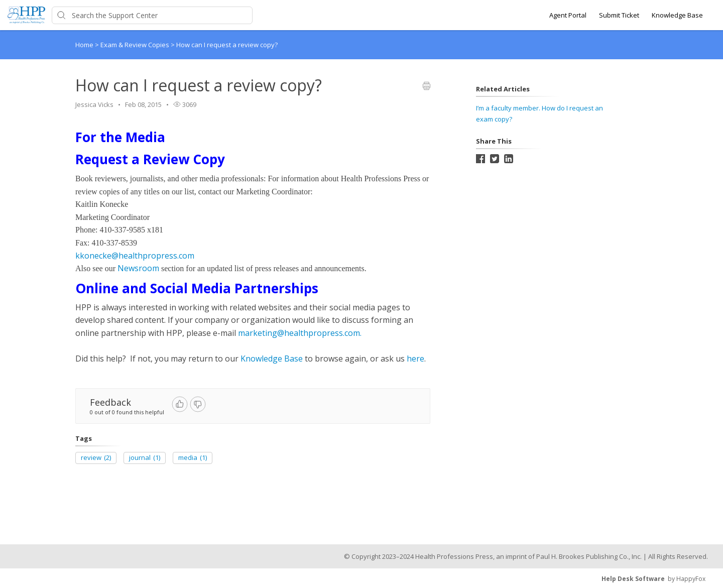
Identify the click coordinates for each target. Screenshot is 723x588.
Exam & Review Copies (136, 45)
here (415, 359)
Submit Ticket (619, 15)
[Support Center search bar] (152, 15)
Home (84, 45)
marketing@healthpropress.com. (300, 333)
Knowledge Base (677, 15)
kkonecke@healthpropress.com (135, 256)
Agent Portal (568, 15)
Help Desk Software (633, 579)
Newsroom (138, 268)
